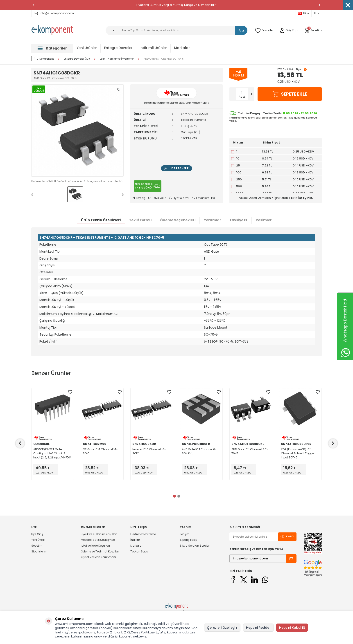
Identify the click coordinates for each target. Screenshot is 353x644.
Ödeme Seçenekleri (178, 220)
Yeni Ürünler (87, 48)
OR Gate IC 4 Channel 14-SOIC (100, 451)
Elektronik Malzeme (143, 534)
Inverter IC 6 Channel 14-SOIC (149, 451)
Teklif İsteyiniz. (301, 198)
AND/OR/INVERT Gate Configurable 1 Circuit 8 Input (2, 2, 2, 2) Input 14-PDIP (52, 453)
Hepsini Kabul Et (292, 628)
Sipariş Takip (189, 540)
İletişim (185, 534)
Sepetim (37, 546)
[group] (77, 130)
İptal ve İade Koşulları (95, 546)
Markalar (182, 48)
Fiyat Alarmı (179, 198)
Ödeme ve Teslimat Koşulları (100, 551)
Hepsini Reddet (258, 628)
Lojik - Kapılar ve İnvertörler (117, 59)
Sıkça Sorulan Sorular (195, 546)
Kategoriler (52, 48)
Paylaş (139, 198)
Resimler (264, 220)
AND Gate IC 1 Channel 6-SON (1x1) (199, 451)
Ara (241, 30)
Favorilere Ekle (204, 198)
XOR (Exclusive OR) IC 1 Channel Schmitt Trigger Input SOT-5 (298, 453)
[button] (34, 5)
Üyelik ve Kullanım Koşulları (99, 534)
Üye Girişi (37, 534)
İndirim (135, 540)
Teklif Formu (140, 220)
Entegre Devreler (118, 48)
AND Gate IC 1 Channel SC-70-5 (164, 59)
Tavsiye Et (157, 198)
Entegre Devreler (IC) (77, 59)
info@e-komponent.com (54, 13)
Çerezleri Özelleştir (222, 628)
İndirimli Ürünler (153, 48)
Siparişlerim (39, 551)
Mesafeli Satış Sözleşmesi (98, 540)
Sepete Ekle (290, 94)
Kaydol (287, 537)
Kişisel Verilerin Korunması (98, 557)
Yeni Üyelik (38, 540)
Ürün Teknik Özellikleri (101, 220)
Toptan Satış (139, 551)
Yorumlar (212, 220)
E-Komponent (43, 59)
